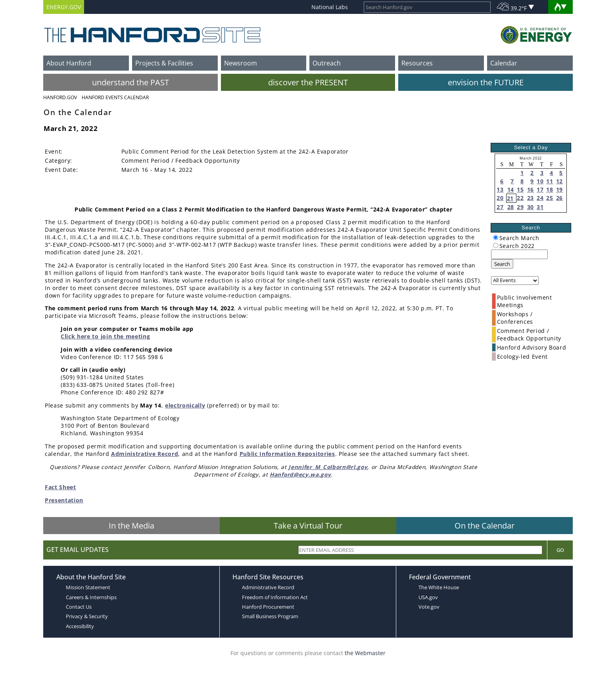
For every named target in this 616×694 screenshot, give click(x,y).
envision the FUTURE (486, 82)
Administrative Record (145, 454)
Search (502, 264)
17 (540, 189)
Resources (417, 63)
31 (540, 207)
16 (531, 189)
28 (511, 207)
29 (520, 207)
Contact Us (79, 607)
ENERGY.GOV (64, 7)
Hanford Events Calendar (115, 97)
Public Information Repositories (287, 454)
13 (500, 189)
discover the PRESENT (308, 82)
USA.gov (428, 597)
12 (559, 181)
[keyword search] (519, 254)
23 (531, 198)
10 (540, 181)
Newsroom (241, 63)
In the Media (131, 526)
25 (550, 198)
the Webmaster (365, 653)
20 (500, 198)
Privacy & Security (87, 616)
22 (520, 198)
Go (560, 550)
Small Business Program (270, 616)
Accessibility (80, 626)
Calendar (504, 63)
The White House (439, 587)
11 (550, 181)
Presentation (64, 500)
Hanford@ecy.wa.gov (300, 474)
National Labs (330, 7)
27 (500, 207)
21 (510, 198)
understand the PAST (130, 82)
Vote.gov (429, 607)
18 (550, 189)
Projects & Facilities (164, 63)
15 (520, 189)
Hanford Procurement (268, 607)
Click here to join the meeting (105, 336)
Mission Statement (88, 587)
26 (559, 198)
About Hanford (69, 63)
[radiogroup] (496, 237)
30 (531, 207)
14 (511, 189)
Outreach (327, 63)
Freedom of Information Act (275, 597)
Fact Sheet (60, 487)
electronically (185, 405)
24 (540, 198)
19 (559, 189)
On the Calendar (485, 526)
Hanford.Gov (60, 97)
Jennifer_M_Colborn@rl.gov (328, 467)
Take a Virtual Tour (308, 526)
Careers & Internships (91, 597)
